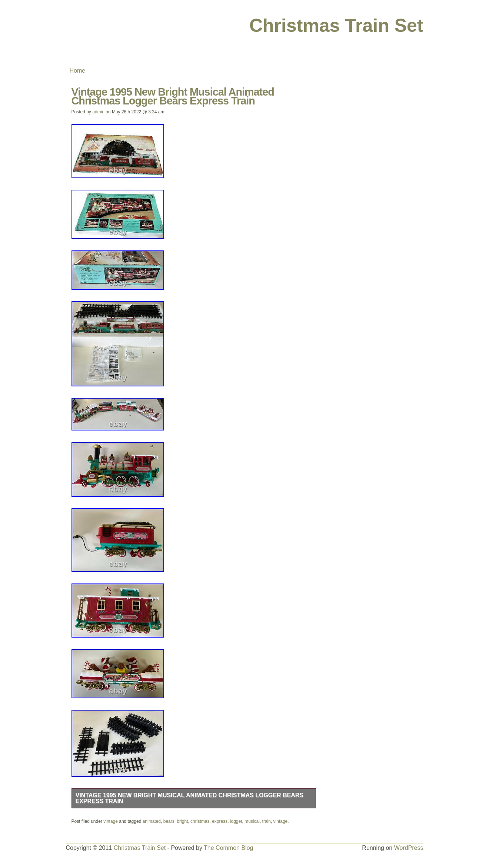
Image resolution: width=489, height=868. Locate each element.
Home (78, 71)
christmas (200, 821)
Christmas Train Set (336, 26)
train (267, 821)
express (220, 821)
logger (236, 821)
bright (182, 821)
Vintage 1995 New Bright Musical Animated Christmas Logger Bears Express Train (189, 798)
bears (169, 821)
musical (252, 821)
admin (98, 112)
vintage (111, 821)
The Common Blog (228, 848)
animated (152, 821)
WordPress (409, 848)
